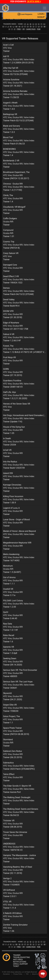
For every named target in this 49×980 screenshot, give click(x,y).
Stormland (8, 740)
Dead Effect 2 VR (11, 276)
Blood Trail (8, 137)
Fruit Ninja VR (9, 357)
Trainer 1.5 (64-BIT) (12, 572)
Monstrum (8, 566)
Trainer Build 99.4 (11, 306)
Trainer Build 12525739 (14, 468)
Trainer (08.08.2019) (13, 827)
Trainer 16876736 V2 (13, 850)
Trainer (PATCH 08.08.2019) (16, 734)
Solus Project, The (11, 716)
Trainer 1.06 (9, 931)
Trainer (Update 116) (13, 422)
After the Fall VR (11, 68)
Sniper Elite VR (10, 705)
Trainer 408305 (10, 676)
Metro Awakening (11, 554)
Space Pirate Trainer (12, 728)
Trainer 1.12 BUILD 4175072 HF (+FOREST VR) (25, 352)
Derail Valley (9, 300)
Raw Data (8, 624)
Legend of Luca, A (11, 508)
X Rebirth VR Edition (12, 913)
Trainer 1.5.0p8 (10, 653)
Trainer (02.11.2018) (13, 873)
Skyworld (7, 693)
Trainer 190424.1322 (13, 283)
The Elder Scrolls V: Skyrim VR (17, 786)
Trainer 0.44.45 (10, 618)
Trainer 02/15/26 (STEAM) (15, 74)
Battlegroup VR (10, 114)
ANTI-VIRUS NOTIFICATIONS (20, 961)
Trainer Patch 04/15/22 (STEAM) (18, 294)
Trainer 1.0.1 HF (11, 630)
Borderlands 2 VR (11, 161)
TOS (27, 974)
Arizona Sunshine (11, 80)
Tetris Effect (9, 774)
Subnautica (8, 763)
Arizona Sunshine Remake (15, 91)
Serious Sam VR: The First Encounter (20, 670)
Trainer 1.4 (8, 155)
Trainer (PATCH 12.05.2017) (16, 178)
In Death (7, 438)
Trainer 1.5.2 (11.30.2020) (15, 398)
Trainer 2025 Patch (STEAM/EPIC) (19, 769)
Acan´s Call (8, 45)
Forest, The (8, 346)
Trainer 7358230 (11, 711)
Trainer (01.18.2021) (13, 86)
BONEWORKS (9, 149)
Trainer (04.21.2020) (13, 699)
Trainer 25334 (10, 445)
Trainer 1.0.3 (9, 132)
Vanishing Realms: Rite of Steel (18, 867)
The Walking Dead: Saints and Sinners (21, 809)
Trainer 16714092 (11, 561)
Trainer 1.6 (8, 642)
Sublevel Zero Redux (13, 751)
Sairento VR (9, 647)
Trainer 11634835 (11, 885)
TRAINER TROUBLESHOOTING (21, 956)
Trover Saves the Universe (15, 832)
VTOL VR (7, 902)
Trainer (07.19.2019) (13, 375)
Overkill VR (8, 589)
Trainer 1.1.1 (9, 584)
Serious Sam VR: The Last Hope (18, 682)
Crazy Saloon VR (11, 253)
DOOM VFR (8, 311)
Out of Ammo (9, 577)
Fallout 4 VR (9, 334)
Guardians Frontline (12, 381)
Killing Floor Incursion (13, 496)
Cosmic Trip (9, 242)
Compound (8, 230)
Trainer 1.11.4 (10, 908)
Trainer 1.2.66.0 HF (12, 341)
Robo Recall (9, 635)
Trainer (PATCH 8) (11, 248)
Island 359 (8, 473)
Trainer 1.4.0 (9, 109)
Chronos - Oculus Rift (13, 184)
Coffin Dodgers (10, 218)
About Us (35, 974)
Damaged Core (10, 265)
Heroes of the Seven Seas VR (17, 404)
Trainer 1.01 (9, 236)
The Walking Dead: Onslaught (17, 797)
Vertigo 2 (7, 878)
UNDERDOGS (9, 844)
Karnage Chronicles (12, 485)
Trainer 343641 (10, 688)
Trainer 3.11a (9, 595)
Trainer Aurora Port (12, 792)
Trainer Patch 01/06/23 (14, 144)
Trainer (6, 51)
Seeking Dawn (10, 658)
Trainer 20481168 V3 (13, 387)
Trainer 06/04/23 (11, 815)
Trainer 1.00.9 (10, 503)
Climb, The (8, 195)
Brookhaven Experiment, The (16, 172)
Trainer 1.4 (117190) (13, 190)
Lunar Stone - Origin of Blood (16, 520)
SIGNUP (41, 17)
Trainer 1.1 (8, 723)
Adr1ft (6, 56)
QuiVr (6, 612)
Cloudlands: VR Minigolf (14, 207)
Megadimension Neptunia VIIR (17, 543)
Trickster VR (9, 821)
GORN (6, 369)
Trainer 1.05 (9, 433)
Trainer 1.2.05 (10, 607)
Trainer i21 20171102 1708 (16, 329)
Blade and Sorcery (11, 126)
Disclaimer (6, 974)
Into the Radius (10, 462)
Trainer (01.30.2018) (13, 317)
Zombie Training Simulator (15, 925)
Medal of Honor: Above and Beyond (19, 531)
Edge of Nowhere (11, 323)
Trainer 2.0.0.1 (10, 896)
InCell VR (7, 450)
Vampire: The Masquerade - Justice (19, 855)
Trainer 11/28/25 (11, 97)
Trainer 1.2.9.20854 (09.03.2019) (18, 63)
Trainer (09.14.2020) (13, 665)
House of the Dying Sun (14, 427)
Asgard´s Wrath (10, 103)
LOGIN (41, 14)
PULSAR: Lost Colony (13, 601)
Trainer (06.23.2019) (13, 757)
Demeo (6, 288)
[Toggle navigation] (45, 8)
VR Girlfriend (9, 890)
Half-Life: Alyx (10, 392)
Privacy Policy (18, 974)
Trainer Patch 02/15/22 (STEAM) (18, 121)
